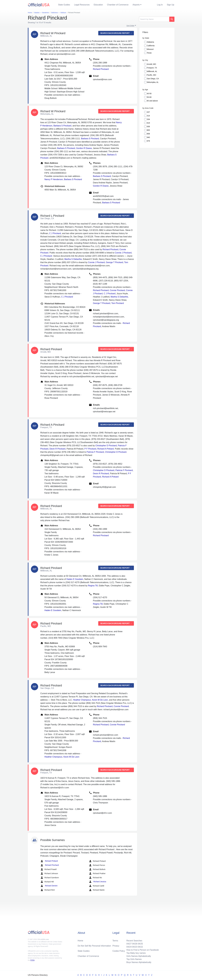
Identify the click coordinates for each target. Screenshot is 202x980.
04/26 (135, 944)
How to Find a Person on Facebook (143, 950)
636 (148, 127)
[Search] (154, 19)
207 (148, 112)
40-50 (149, 94)
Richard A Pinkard (106, 449)
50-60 (149, 97)
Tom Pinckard (118, 303)
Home (80, 941)
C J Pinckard (55, 233)
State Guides (64, 5)
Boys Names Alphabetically (139, 962)
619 (148, 123)
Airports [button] (136, 5)
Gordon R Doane (84, 148)
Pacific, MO (151, 75)
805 (148, 130)
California (151, 46)
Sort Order (130, 26)
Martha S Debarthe (73, 259)
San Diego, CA (153, 79)
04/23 (135, 947)
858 (148, 134)
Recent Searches (134, 941)
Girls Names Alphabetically (139, 956)
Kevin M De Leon (100, 700)
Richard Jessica (97, 882)
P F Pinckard (90, 449)
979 (148, 141)
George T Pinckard (115, 262)
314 (148, 116)
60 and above (152, 101)
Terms (115, 941)
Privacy (116, 946)
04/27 (129, 944)
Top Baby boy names (136, 953)
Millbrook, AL (152, 71)
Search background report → (116, 33)
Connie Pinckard (117, 290)
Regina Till (93, 586)
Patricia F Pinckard (95, 452)
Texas (149, 53)
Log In (160, 5)
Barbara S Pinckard (62, 126)
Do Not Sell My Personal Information (94, 946)
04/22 (140, 947)
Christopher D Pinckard (106, 446)
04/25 (140, 944)
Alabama (150, 42)
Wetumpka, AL (153, 82)
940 (148, 137)
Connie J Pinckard (123, 253)
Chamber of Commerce (118, 5)
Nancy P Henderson (54, 179)
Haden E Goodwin (75, 579)
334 (148, 119)
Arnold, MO (151, 64)
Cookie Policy (119, 951)
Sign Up (171, 5)
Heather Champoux (82, 700)
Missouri (150, 49)
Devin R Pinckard (57, 449)
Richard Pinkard (49, 861)
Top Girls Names (134, 959)
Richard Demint (49, 886)
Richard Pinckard (101, 69)
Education (98, 5)
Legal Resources (82, 5)
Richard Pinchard (50, 865)
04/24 (129, 947)
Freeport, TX (152, 68)
